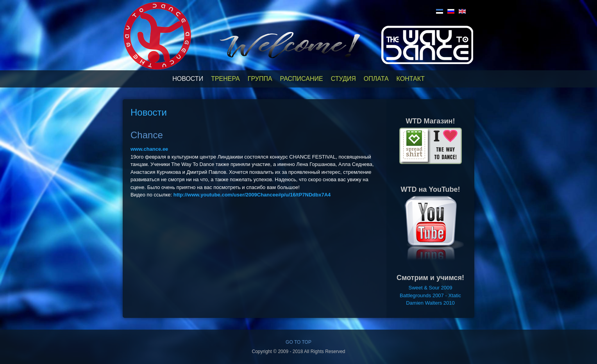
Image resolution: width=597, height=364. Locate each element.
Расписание (302, 79)
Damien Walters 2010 (430, 303)
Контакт (411, 79)
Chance (147, 135)
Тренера (225, 79)
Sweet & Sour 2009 (430, 288)
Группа (260, 79)
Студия (343, 79)
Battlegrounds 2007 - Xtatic (430, 295)
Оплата (376, 79)
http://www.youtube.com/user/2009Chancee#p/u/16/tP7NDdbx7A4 (252, 195)
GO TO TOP (298, 342)
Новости (188, 79)
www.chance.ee (149, 149)
